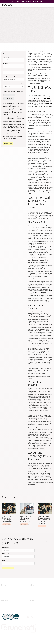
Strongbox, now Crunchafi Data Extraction (39, 283)
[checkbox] (14, 97)
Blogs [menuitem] (3, 604)
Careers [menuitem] (30, 608)
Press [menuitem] (29, 606)
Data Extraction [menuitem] (5, 589)
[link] (6, 5)
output (32, 359)
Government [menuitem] (31, 593)
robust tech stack (42, 342)
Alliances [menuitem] (30, 604)
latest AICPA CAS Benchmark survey (40, 99)
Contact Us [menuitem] (31, 610)
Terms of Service (28, 638)
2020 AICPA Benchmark (37, 242)
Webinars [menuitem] (4, 606)
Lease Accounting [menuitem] (6, 588)
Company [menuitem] (31, 600)
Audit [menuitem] (29, 588)
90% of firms (41, 179)
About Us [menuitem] (30, 603)
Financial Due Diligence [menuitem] (34, 591)
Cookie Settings (5, 638)
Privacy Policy (7, 138)
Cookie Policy (13, 638)
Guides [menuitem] (3, 608)
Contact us (31, 481)
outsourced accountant (41, 58)
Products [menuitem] (4, 585)
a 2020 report (48, 103)
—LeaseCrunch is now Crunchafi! (28, 1)
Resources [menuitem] (5, 600)
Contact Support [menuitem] (6, 610)
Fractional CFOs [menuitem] (32, 595)
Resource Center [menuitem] (6, 603)
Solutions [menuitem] (31, 585)
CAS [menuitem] (29, 589)
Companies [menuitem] (31, 597)
